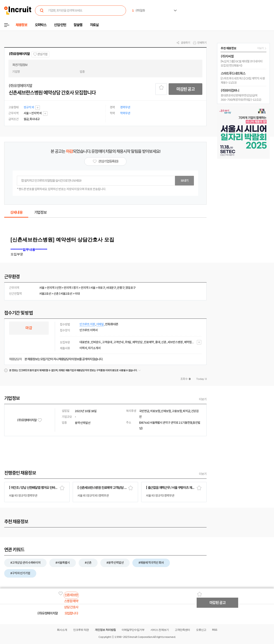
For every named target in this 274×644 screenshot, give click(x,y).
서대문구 (111, 288)
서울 (42, 288)
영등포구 (130, 288)
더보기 (203, 399)
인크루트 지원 (87, 324)
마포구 (102, 288)
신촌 (56, 294)
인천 (59, 288)
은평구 (121, 288)
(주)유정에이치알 (19, 54)
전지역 (51, 288)
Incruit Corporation (141, 637)
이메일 (100, 324)
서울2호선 (45, 294)
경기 (76, 288)
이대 (77, 294)
